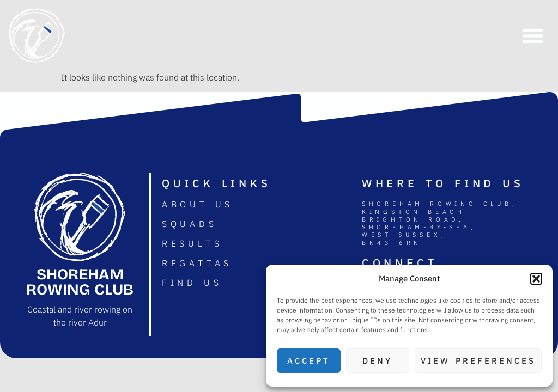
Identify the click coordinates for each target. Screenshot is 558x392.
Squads (190, 224)
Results (192, 243)
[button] (536, 279)
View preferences (478, 361)
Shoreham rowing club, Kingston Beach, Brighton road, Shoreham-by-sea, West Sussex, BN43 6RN (440, 223)
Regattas (197, 263)
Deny (377, 361)
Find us (192, 283)
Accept (309, 361)
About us (198, 204)
